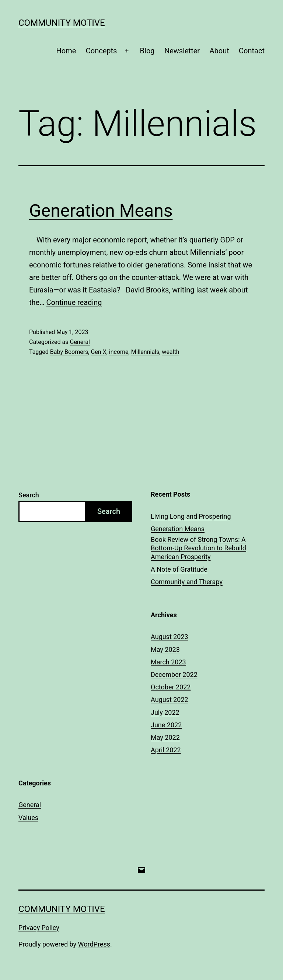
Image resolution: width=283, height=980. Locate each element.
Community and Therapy (187, 582)
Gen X (98, 352)
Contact (252, 51)
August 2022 (170, 700)
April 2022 (166, 750)
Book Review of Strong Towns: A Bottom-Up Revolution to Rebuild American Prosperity (198, 548)
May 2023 (165, 649)
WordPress (94, 944)
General (80, 342)
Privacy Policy (39, 928)
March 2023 (168, 662)
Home (66, 51)
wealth (170, 352)
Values (28, 818)
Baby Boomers (69, 352)
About (219, 51)
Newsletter (182, 51)
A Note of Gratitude (179, 569)
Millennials (145, 352)
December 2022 (174, 674)
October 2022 (171, 687)
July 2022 (165, 712)
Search (29, 495)
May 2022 (165, 737)
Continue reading (74, 302)
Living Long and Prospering (191, 516)
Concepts (102, 51)
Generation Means (101, 211)
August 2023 (170, 637)
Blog (147, 51)
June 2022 (166, 725)
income (119, 352)
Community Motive (62, 23)
